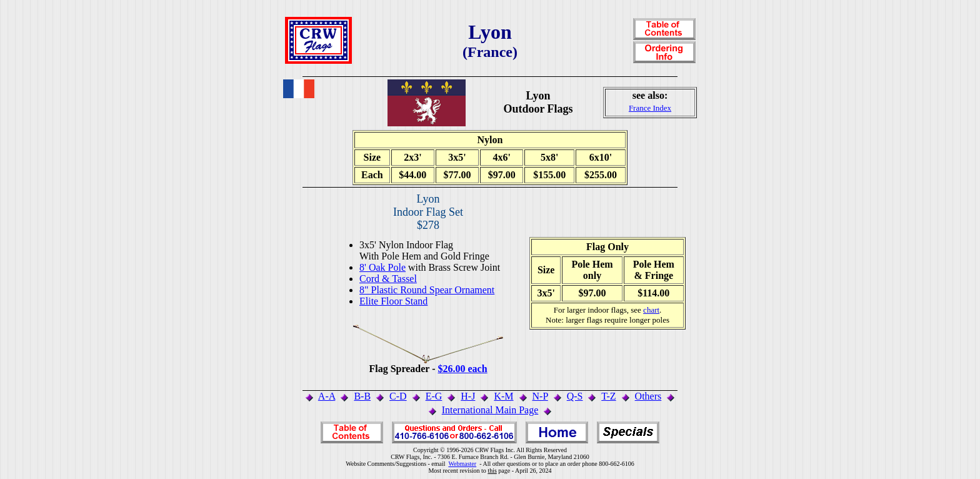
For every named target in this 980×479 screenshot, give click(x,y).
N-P (540, 396)
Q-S (575, 396)
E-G (434, 396)
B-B (362, 396)
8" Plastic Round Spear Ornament (427, 290)
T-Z (608, 396)
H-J (468, 396)
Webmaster (462, 464)
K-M (503, 396)
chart (651, 310)
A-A (327, 396)
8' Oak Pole (382, 267)
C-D (398, 396)
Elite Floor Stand (393, 301)
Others (648, 396)
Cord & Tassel (388, 279)
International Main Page (490, 410)
